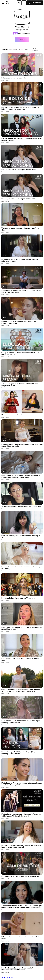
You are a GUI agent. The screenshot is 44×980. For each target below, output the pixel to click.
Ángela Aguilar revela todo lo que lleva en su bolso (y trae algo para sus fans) (21, 291)
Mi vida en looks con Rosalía (12, 415)
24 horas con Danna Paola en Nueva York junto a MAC (21, 507)
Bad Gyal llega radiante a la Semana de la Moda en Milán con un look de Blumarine (20, 969)
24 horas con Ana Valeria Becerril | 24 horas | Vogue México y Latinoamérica (21, 722)
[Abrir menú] (3, 3)
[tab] (5, 50)
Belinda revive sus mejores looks (14, 78)
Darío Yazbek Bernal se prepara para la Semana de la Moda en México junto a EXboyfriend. (21, 476)
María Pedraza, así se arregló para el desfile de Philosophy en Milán (19, 323)
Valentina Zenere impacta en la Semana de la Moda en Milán (22, 938)
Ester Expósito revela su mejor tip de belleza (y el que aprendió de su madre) (22, 628)
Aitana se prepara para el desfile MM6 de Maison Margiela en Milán (20, 385)
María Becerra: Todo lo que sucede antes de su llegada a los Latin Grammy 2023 (22, 784)
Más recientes (37, 49)
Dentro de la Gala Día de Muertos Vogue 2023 (18, 598)
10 (12, 977)
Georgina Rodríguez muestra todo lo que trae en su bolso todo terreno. (20, 354)
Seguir (22, 40)
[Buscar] (19, 3)
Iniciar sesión (35, 3)
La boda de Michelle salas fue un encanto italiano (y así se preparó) (22, 568)
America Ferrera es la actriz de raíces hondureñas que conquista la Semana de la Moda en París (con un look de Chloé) (22, 907)
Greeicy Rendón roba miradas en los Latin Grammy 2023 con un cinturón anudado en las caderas (21, 691)
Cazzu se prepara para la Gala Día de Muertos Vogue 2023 (21, 537)
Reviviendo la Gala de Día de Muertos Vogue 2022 (20, 876)
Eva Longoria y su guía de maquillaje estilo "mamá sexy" (20, 659)
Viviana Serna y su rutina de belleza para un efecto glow (20, 229)
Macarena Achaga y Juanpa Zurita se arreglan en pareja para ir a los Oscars (22, 139)
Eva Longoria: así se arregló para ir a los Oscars (19, 199)
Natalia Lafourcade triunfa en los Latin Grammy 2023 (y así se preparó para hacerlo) (21, 846)
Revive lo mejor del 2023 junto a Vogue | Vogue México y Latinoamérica (19, 753)
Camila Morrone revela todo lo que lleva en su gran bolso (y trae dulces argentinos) (20, 108)
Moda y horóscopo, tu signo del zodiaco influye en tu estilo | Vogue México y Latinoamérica (21, 815)
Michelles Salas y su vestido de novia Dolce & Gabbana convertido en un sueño (22, 445)
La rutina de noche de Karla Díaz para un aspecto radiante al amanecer (20, 260)
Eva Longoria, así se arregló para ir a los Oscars (19, 170)
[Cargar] (24, 3)
